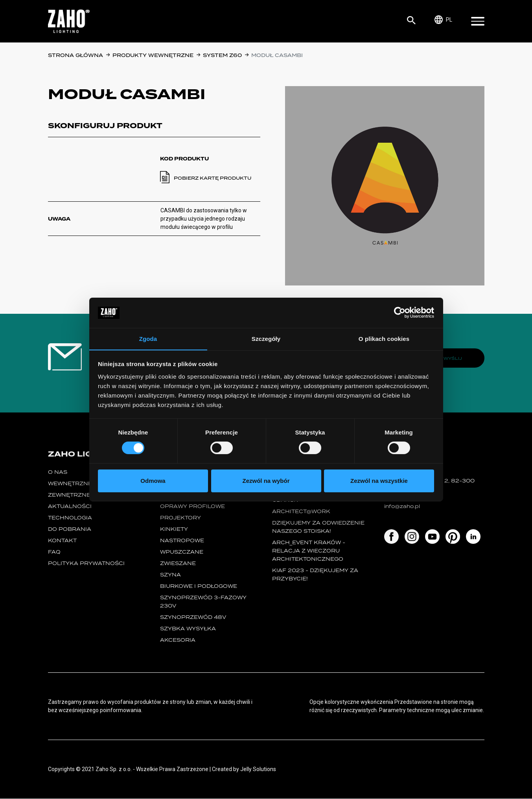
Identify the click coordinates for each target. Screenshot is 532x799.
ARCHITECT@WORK (301, 512)
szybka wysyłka (188, 629)
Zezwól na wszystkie (379, 481)
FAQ (54, 552)
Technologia (70, 518)
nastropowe (182, 541)
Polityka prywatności (86, 564)
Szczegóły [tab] (266, 338)
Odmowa (153, 481)
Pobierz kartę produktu (213, 178)
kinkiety (174, 529)
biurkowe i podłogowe (199, 586)
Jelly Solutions (258, 770)
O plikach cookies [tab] (384, 338)
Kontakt (62, 541)
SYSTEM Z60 (222, 55)
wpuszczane (182, 552)
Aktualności (70, 507)
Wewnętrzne (70, 484)
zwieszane (178, 564)
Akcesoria (178, 640)
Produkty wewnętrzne (153, 55)
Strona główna (75, 55)
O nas (58, 472)
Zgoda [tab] (148, 338)
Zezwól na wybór (266, 481)
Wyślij (453, 358)
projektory (180, 518)
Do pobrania (70, 529)
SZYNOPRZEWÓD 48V (193, 618)
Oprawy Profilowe (192, 507)
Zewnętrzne (69, 495)
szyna (170, 575)
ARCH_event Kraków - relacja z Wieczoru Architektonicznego (309, 551)
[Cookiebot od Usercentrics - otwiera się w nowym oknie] (400, 313)
